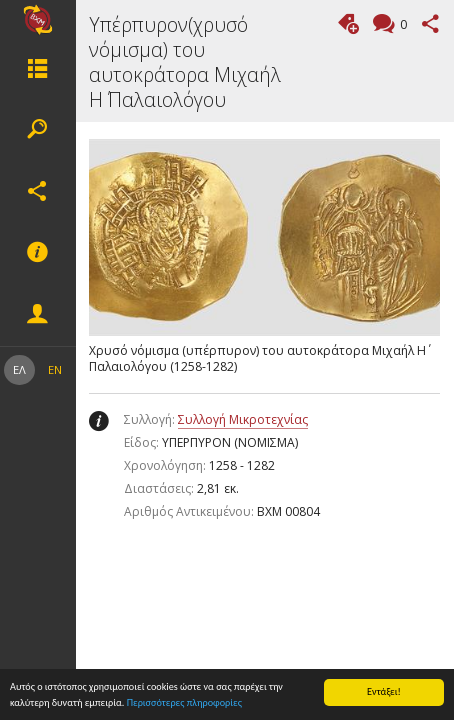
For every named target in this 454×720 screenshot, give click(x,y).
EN (55, 369)
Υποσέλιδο (38, 253)
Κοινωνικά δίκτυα (38, 191)
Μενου (38, 68)
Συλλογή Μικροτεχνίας (243, 419)
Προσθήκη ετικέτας (348, 23)
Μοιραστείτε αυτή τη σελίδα (430, 23)
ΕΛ (19, 369)
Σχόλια (401, 25)
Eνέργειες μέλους (38, 314)
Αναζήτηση (38, 129)
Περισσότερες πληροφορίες (184, 703)
